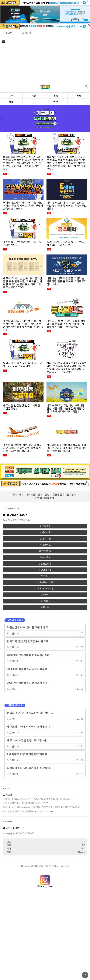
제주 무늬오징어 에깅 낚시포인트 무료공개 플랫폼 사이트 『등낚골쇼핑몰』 (67, 206)
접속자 (75, 494)
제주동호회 (45, 526)
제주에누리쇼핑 (45, 582)
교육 (11, 96)
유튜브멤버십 (45, 601)
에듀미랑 (45, 607)
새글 (67, 494)
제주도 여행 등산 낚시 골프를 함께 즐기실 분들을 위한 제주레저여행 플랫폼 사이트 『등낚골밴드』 (66, 324)
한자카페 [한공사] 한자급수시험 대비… (29, 641)
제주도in (45, 576)
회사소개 (16, 494)
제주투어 (45, 595)
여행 (34, 96)
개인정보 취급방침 (52, 494)
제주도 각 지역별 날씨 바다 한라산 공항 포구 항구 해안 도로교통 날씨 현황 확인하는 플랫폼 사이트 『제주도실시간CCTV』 (22, 283)
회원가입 (27, 33)
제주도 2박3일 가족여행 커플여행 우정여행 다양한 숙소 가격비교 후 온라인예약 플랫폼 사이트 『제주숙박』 (23, 325)
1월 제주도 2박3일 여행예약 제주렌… (28, 754)
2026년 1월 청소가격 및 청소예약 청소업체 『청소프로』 (65, 243)
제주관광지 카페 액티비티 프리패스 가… (30, 727)
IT (34, 102)
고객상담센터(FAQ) (11, 509)
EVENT (56, 102)
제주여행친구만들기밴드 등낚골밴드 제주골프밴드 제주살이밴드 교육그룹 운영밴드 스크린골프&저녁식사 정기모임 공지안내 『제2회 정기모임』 (67, 163)
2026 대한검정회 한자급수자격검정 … (29, 669)
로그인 (9, 33)
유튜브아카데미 (45, 589)
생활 (11, 102)
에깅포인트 (45, 545)
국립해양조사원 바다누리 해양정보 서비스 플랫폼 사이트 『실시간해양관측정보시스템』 (23, 206)
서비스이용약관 (32, 494)
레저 (79, 96)
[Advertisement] (45, 58)
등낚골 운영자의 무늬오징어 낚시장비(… (30, 713)
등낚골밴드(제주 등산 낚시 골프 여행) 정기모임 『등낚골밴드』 (23, 364)
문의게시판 (45, 539)
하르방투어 (45, 557)
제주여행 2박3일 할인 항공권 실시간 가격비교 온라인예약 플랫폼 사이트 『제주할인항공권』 (22, 448)
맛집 (56, 96)
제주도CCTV (45, 551)
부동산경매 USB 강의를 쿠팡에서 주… (29, 627)
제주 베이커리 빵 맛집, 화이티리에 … (28, 740)
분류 (4, 42)
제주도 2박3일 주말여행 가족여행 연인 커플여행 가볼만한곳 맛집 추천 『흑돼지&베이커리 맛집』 (66, 408)
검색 (84, 86)
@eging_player (45, 886)
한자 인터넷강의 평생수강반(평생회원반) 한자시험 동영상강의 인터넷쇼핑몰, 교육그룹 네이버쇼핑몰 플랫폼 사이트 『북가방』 (67, 367)
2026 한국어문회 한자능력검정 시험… (29, 683)
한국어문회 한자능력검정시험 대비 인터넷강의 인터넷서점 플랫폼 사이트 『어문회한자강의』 (67, 448)
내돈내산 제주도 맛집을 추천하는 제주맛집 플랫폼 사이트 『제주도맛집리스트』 (67, 281)
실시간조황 (45, 532)
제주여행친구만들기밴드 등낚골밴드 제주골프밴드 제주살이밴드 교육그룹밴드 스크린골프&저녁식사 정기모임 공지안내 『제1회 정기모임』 (23, 163)
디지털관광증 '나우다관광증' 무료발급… (30, 768)
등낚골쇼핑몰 (45, 570)
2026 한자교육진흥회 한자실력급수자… (29, 655)
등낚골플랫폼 (45, 564)
